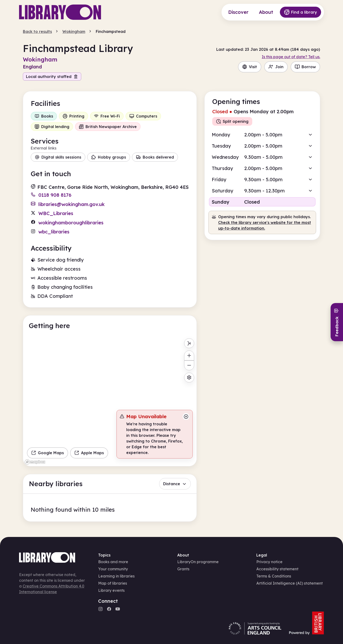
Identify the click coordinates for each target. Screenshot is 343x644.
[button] (262, 135)
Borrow (305, 67)
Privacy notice (269, 562)
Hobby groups (109, 157)
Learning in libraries (116, 576)
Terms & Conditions (274, 576)
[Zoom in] (189, 355)
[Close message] (186, 417)
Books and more (113, 562)
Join (276, 67)
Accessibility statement (277, 569)
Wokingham (74, 31)
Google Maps (48, 453)
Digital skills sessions (58, 157)
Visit (250, 67)
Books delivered (155, 157)
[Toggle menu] (189, 343)
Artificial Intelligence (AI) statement (290, 583)
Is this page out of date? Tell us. (291, 57)
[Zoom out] (189, 365)
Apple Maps (89, 453)
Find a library (300, 12)
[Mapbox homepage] (35, 462)
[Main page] (60, 12)
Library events (111, 590)
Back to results (37, 31)
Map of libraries (113, 583)
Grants (183, 569)
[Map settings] (189, 378)
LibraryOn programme (198, 562)
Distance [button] (175, 484)
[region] (110, 401)
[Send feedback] (337, 322)
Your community (113, 569)
